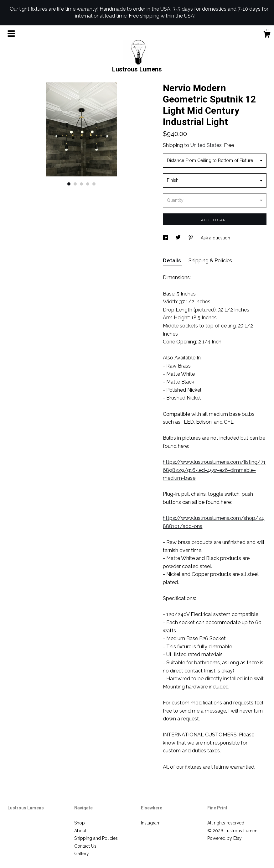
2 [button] (75, 184)
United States (206, 145)
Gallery (82, 854)
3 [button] (81, 184)
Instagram (151, 823)
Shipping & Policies (210, 261)
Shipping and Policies (96, 838)
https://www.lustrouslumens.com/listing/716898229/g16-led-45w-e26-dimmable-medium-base (214, 470)
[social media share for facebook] (166, 238)
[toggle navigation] (11, 34)
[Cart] (267, 35)
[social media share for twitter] (179, 238)
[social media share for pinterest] (191, 238)
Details (173, 261)
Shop (80, 823)
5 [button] (94, 184)
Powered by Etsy (225, 838)
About (80, 831)
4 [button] (88, 184)
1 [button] (69, 184)
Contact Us (85, 846)
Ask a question (215, 238)
